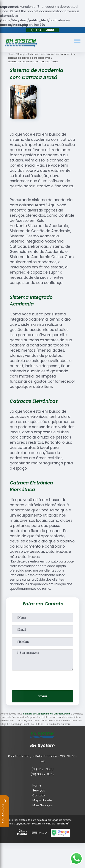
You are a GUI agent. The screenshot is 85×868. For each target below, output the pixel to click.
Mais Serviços (42, 805)
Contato (39, 795)
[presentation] (42, 679)
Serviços (39, 790)
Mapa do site (42, 800)
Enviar (42, 696)
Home (37, 785)
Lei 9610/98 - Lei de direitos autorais (51, 724)
